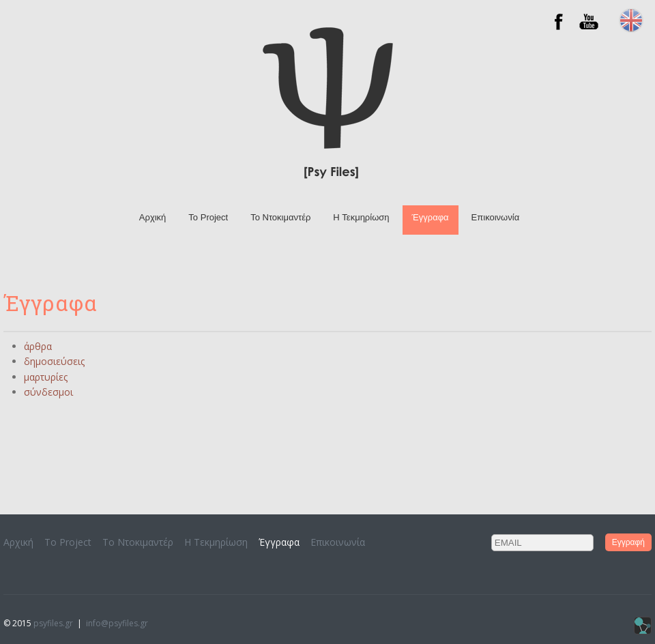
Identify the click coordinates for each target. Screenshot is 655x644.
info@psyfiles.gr (117, 623)
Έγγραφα (431, 217)
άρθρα (38, 346)
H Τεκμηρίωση (361, 217)
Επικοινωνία (496, 217)
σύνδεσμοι (48, 392)
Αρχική (153, 217)
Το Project (208, 217)
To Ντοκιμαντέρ (280, 217)
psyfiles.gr (53, 623)
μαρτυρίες (46, 377)
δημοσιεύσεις (54, 361)
